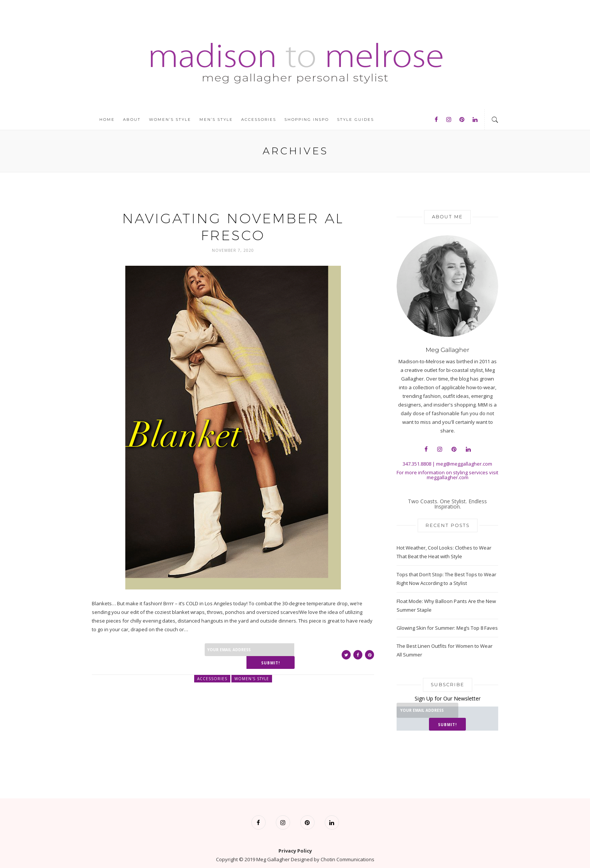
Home (107, 120)
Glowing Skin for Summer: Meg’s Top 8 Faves (447, 628)
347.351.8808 (417, 464)
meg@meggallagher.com (464, 464)
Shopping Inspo (307, 120)
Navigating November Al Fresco (233, 226)
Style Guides (356, 120)
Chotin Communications (347, 847)
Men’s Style (216, 120)
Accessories (259, 120)
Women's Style (252, 665)
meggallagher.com (448, 477)
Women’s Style (170, 120)
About (132, 120)
